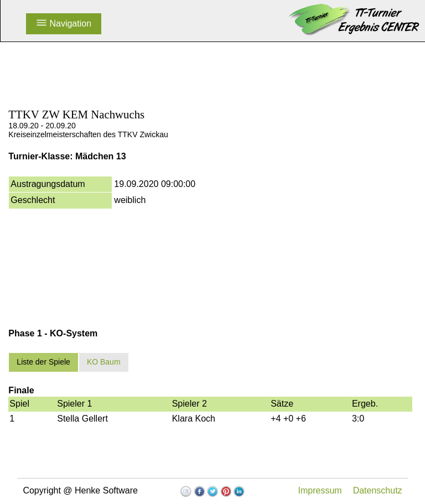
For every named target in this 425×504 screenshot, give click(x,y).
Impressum (320, 490)
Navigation (64, 24)
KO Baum (104, 362)
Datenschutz (378, 490)
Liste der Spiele (43, 362)
